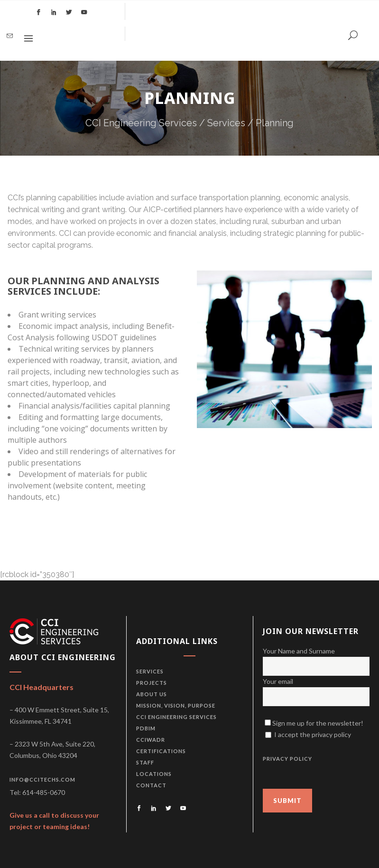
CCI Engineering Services (141, 123)
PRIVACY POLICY (287, 759)
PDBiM (146, 728)
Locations (154, 774)
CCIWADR (151, 740)
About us (152, 694)
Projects (152, 683)
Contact (151, 785)
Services (226, 123)
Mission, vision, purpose (176, 705)
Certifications (161, 751)
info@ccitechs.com (42, 779)
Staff (145, 762)
